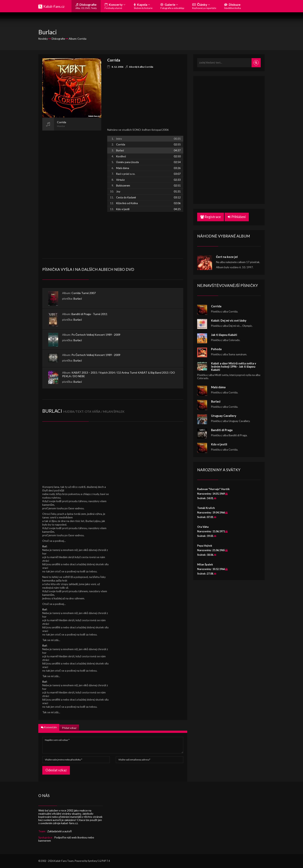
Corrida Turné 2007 (84, 293)
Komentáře (49, 727)
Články (204, 6)
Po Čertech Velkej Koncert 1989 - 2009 (96, 335)
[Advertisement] (72, 190)
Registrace (211, 217)
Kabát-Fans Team (64, 861)
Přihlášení (237, 217)
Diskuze (233, 6)
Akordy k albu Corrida (141, 67)
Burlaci (78, 298)
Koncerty (115, 6)
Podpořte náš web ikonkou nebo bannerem (66, 839)
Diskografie (86, 6)
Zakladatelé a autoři (59, 831)
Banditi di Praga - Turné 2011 (89, 314)
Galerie (172, 6)
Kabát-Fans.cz (54, 6)
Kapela (143, 6)
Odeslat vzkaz (56, 770)
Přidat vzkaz (69, 728)
